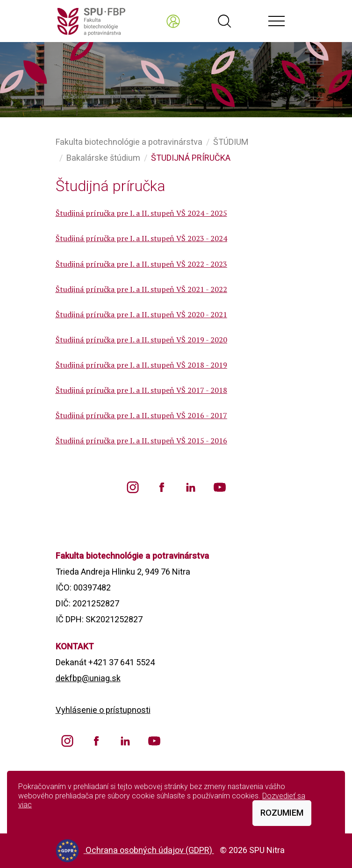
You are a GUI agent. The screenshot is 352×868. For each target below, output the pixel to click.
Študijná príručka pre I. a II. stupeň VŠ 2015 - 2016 (141, 441)
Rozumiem (282, 813)
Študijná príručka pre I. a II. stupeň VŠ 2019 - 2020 (141, 340)
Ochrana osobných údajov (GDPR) (150, 850)
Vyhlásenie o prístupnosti (103, 710)
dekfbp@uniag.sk (88, 678)
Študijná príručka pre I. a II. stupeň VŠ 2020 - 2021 (141, 314)
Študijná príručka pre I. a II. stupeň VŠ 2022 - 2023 (141, 264)
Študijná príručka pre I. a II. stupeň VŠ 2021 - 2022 (141, 289)
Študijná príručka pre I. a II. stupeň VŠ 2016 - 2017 (141, 415)
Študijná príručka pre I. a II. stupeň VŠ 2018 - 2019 (141, 365)
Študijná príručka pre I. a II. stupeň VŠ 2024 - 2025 (141, 213)
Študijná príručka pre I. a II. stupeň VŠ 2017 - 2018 (141, 390)
